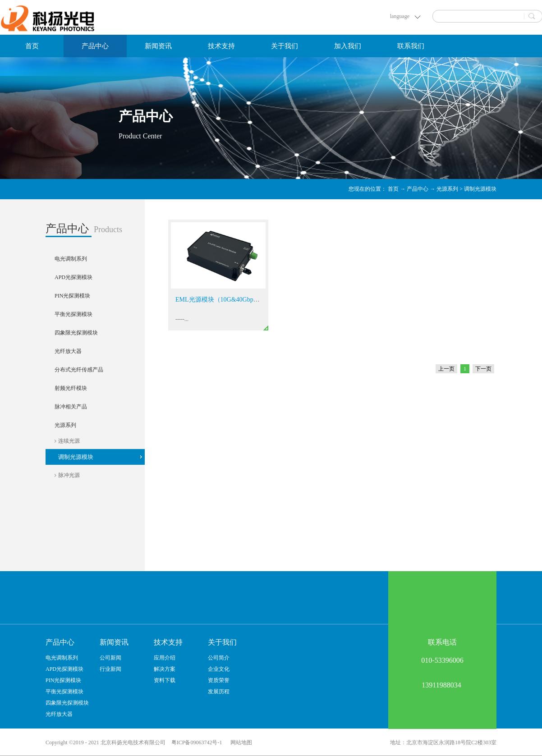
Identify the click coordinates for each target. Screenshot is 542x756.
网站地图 (240, 742)
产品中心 (418, 189)
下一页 (483, 369)
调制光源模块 (480, 189)
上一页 (446, 369)
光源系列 (447, 189)
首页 (32, 46)
